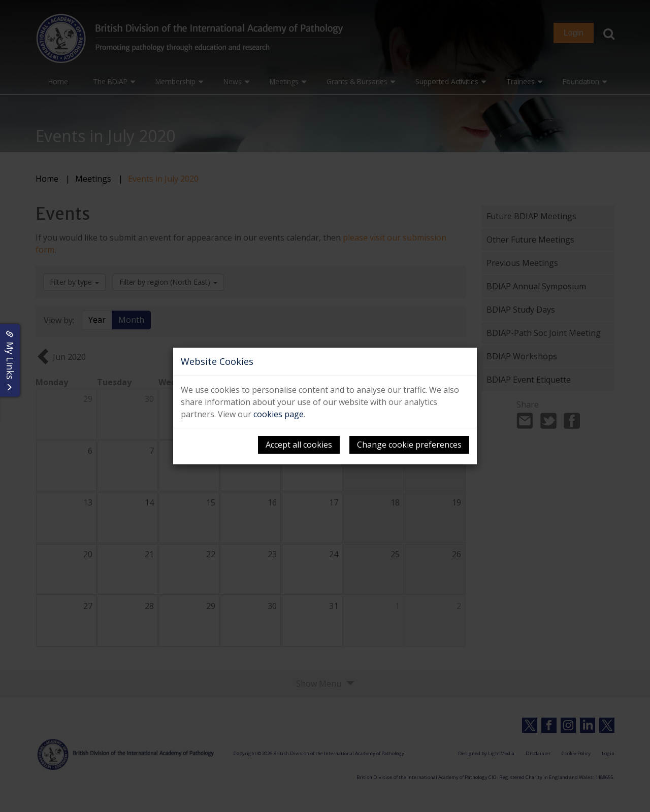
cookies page (279, 414)
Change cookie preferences (409, 445)
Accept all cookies (299, 445)
